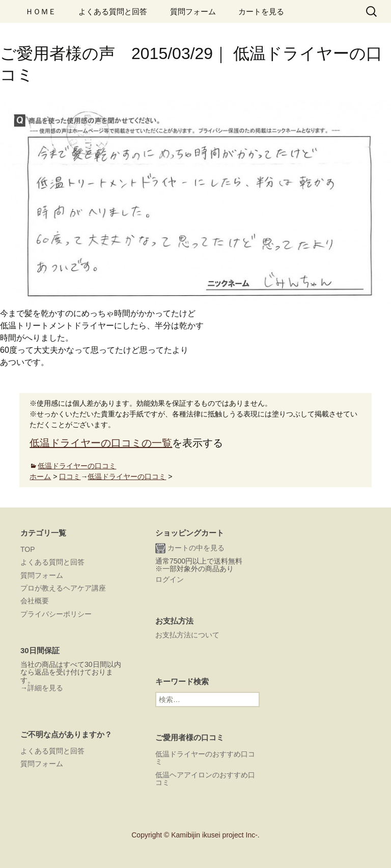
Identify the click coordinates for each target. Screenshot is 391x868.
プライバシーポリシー (56, 614)
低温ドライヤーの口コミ (77, 466)
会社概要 (35, 601)
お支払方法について (187, 635)
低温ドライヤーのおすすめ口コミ (205, 758)
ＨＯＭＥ (41, 11)
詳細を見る (45, 688)
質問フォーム (193, 11)
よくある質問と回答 (113, 11)
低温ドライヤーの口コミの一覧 (101, 443)
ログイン (170, 579)
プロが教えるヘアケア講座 (63, 588)
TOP (28, 549)
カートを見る (261, 11)
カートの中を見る (190, 548)
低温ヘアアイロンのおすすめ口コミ (205, 779)
